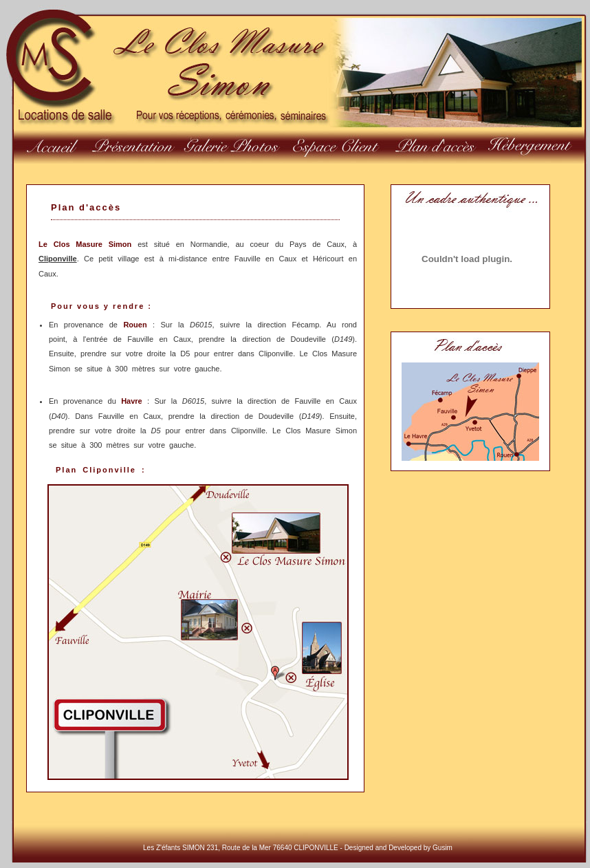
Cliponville (58, 259)
